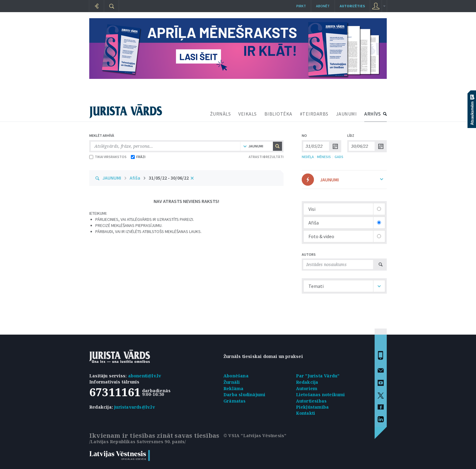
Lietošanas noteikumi (321, 395)
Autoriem (307, 388)
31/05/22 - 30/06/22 (169, 178)
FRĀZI (138, 157)
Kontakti (306, 413)
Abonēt (323, 6)
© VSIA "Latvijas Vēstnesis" (255, 435)
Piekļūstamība (313, 407)
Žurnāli (232, 382)
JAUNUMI (347, 114)
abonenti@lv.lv (145, 376)
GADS (339, 157)
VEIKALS (248, 114)
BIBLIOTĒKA (278, 114)
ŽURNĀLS (221, 114)
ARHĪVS (372, 114)
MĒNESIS (324, 157)
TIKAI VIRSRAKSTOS (108, 157)
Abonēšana (236, 376)
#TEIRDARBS (314, 114)
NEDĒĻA (308, 157)
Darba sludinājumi (244, 395)
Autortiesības (311, 401)
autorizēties (352, 6)
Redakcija (307, 382)
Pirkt (301, 6)
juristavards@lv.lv (134, 407)
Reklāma (233, 388)
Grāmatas (235, 401)
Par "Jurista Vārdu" (318, 376)
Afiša (135, 178)
